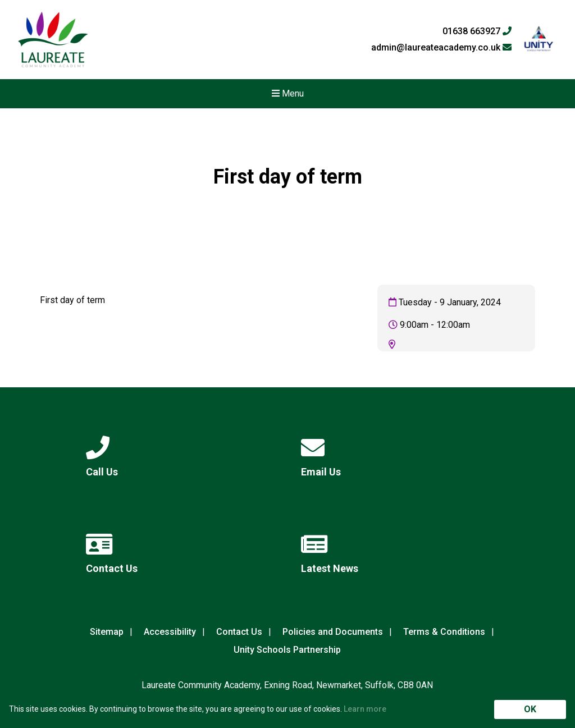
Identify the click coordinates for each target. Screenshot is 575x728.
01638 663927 (477, 31)
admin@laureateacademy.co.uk (441, 48)
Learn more (365, 709)
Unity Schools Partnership (287, 650)
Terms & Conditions (444, 632)
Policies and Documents (333, 632)
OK (530, 709)
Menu (288, 93)
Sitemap (107, 632)
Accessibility (170, 632)
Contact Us (239, 632)
